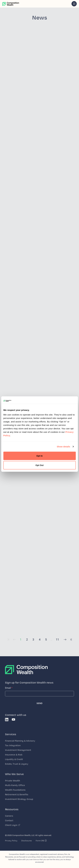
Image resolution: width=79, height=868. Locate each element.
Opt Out (40, 465)
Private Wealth (13, 781)
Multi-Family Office (15, 785)
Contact (9, 820)
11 (57, 639)
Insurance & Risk (14, 755)
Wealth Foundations (15, 790)
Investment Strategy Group (19, 799)
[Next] (64, 642)
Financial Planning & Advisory (20, 741)
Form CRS (41, 841)
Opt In (39, 456)
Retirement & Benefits (17, 794)
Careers (9, 816)
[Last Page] (71, 642)
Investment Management (18, 750)
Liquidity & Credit (14, 759)
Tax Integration (13, 745)
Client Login (13, 825)
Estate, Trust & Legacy (17, 764)
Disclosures (27, 841)
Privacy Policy (11, 841)
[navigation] (74, 4)
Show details (64, 447)
